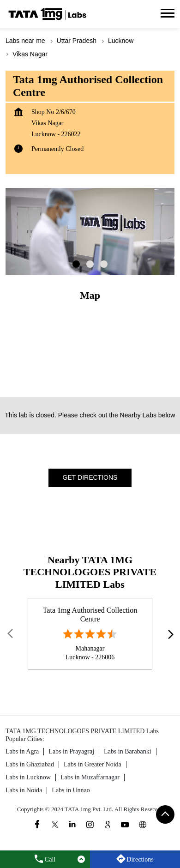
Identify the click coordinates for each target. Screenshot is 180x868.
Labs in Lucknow (28, 777)
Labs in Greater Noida (93, 764)
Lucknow (121, 41)
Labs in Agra (22, 751)
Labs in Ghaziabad (30, 764)
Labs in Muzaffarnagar (90, 777)
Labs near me (25, 41)
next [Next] (169, 634)
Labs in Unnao (71, 790)
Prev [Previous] (11, 634)
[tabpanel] (90, 232)
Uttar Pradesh (77, 41)
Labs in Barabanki (128, 751)
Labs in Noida (24, 790)
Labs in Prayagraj (71, 751)
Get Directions (90, 477)
